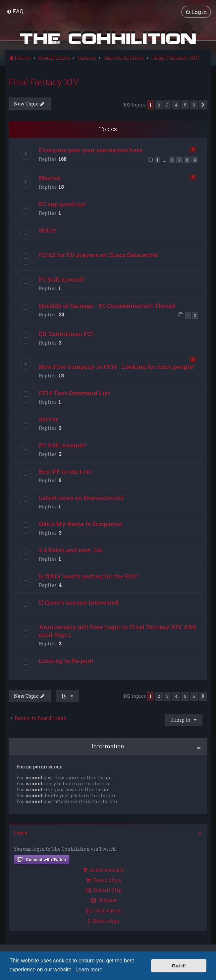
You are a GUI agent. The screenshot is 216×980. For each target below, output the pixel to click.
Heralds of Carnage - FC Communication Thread (107, 306)
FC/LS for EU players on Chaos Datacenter (99, 255)
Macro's (50, 178)
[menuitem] (15, 11)
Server (49, 419)
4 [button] (176, 104)
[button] (203, 105)
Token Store (104, 880)
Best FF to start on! (65, 471)
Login (21, 832)
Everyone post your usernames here (91, 150)
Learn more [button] (89, 970)
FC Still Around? (62, 445)
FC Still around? (62, 279)
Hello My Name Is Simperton (81, 523)
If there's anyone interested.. (80, 602)
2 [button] (159, 104)
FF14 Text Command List (74, 392)
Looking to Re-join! (66, 660)
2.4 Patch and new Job (71, 550)
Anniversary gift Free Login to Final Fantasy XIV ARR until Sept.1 (117, 630)
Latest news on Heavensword (81, 497)
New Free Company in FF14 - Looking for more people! (116, 366)
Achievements (104, 869)
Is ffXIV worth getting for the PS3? (89, 576)
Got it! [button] (179, 966)
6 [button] (194, 104)
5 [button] (185, 104)
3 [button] (167, 104)
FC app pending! (62, 204)
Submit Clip (104, 890)
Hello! (47, 230)
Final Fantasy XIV (44, 82)
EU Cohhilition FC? (66, 333)
